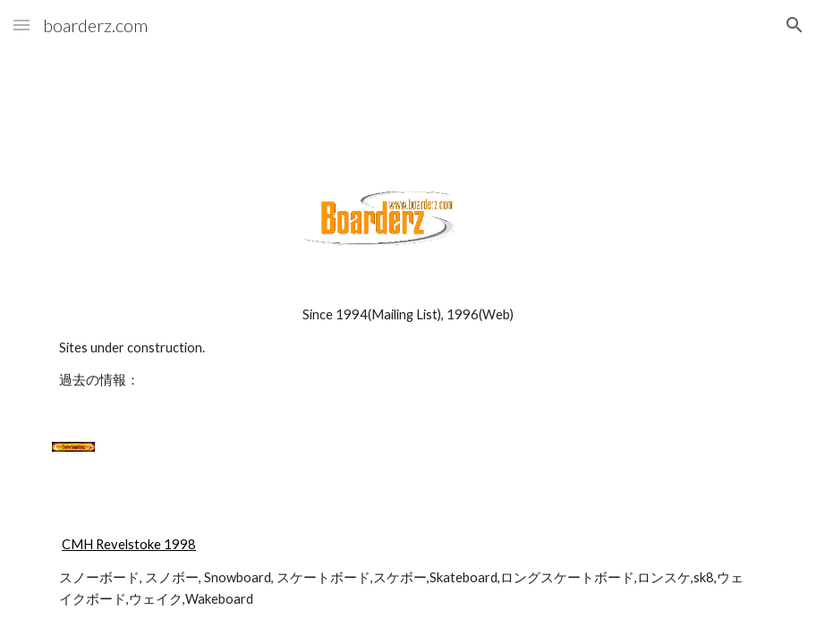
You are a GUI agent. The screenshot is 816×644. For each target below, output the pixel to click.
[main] (408, 347)
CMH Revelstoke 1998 (129, 544)
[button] (21, 25)
